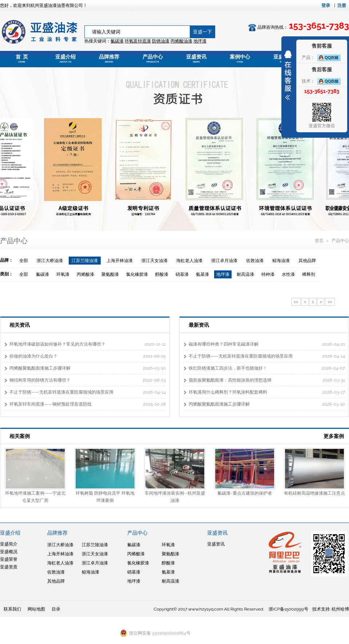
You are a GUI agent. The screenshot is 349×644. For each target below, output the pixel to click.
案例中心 (240, 59)
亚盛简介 (9, 544)
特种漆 (268, 274)
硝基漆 (182, 274)
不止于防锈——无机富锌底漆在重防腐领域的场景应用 (61, 392)
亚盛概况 (9, 552)
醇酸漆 (162, 274)
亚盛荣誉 (9, 559)
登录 (326, 5)
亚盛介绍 (65, 59)
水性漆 (288, 274)
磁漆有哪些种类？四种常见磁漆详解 (224, 344)
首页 (320, 241)
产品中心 (153, 59)
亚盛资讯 (196, 59)
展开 (288, 75)
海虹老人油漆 (189, 261)
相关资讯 (20, 325)
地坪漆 (223, 274)
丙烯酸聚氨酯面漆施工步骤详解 (40, 368)
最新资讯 (199, 325)
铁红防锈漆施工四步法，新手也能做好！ (228, 368)
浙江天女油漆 (155, 261)
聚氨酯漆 (110, 274)
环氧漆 (63, 274)
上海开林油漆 (120, 261)
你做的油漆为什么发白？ (33, 356)
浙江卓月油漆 (224, 261)
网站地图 (36, 609)
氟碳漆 (117, 41)
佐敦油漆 (255, 261)
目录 (56, 609)
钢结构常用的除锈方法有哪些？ (40, 380)
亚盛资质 (9, 567)
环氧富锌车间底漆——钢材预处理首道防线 (51, 404)
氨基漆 (202, 274)
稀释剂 (309, 274)
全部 (24, 261)
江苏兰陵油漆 (85, 261)
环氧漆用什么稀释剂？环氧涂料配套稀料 (228, 392)
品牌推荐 (109, 59)
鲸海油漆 (281, 261)
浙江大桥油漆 (50, 261)
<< (296, 302)
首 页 (22, 59)
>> (330, 302)
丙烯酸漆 (85, 274)
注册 (342, 5)
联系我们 (12, 609)
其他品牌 (307, 261)
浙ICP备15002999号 (288, 609)
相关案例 (20, 436)
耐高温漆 (245, 274)
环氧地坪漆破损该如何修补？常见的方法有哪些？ (57, 344)
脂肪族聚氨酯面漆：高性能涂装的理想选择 (230, 380)
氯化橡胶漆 (137, 274)
